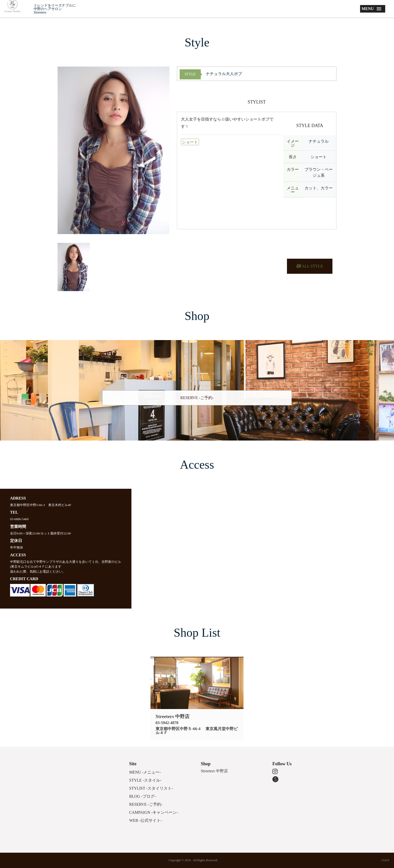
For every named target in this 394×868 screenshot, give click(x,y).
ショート (190, 142)
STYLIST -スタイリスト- (151, 788)
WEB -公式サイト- (145, 820)
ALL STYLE (310, 266)
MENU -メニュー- (145, 772)
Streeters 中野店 (214, 771)
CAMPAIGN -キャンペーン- (154, 812)
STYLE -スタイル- (145, 780)
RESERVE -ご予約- (197, 398)
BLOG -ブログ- (142, 796)
